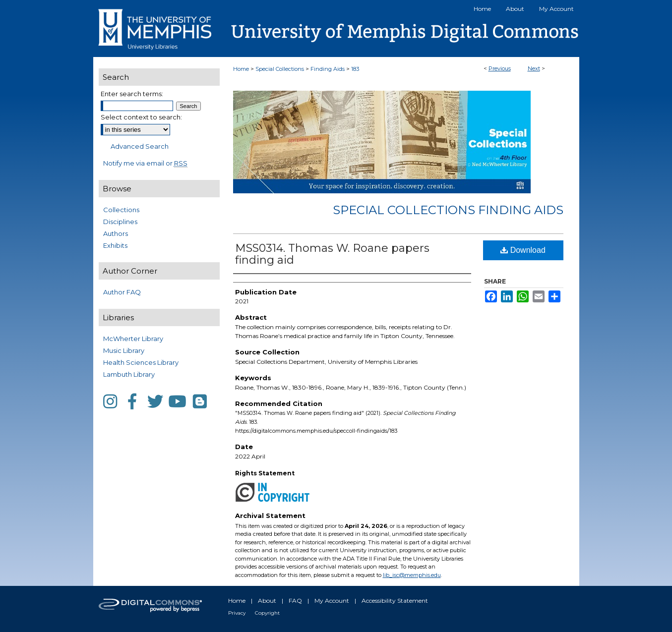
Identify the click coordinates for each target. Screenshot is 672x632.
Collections (121, 210)
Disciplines (120, 222)
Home (241, 69)
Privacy (237, 613)
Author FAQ (122, 292)
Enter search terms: (132, 94)
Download (523, 250)
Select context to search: (141, 117)
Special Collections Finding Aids (448, 210)
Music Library (124, 350)
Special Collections (280, 69)
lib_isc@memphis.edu (412, 575)
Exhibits (115, 245)
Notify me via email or (145, 163)
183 (355, 69)
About (267, 601)
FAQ (295, 601)
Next (534, 68)
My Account (332, 601)
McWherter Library (133, 339)
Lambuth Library (129, 374)
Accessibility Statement (395, 601)
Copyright (267, 613)
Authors (116, 233)
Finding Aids (328, 69)
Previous (500, 68)
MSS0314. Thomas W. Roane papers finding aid (332, 254)
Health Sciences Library (141, 362)
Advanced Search (140, 146)
